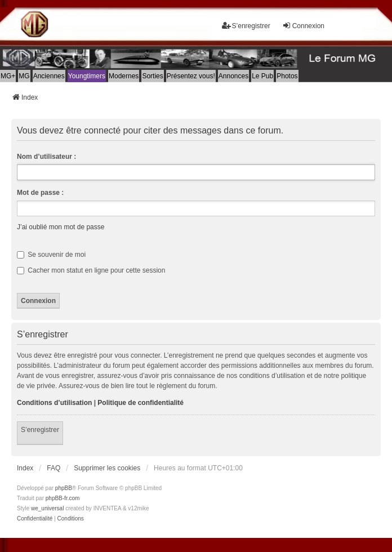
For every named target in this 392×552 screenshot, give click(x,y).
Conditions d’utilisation (54, 403)
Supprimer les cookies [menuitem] (107, 468)
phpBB (64, 488)
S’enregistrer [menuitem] (246, 26)
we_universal (47, 508)
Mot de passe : (40, 193)
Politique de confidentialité (141, 403)
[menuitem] (35, 519)
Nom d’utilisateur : (46, 157)
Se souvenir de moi (51, 255)
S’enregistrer (40, 430)
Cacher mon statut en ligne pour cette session (91, 270)
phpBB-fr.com (63, 498)
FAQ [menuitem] (54, 468)
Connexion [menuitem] (303, 26)
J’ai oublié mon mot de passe (61, 227)
